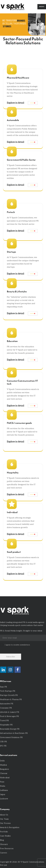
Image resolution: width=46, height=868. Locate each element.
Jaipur (3, 794)
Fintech (11, 212)
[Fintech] (12, 204)
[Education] (12, 333)
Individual (12, 512)
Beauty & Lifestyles (17, 292)
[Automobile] (12, 112)
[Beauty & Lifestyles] (12, 283)
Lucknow (4, 799)
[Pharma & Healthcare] (12, 69)
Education (12, 341)
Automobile (13, 120)
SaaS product (14, 552)
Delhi (2, 761)
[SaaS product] (12, 544)
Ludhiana (4, 790)
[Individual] (12, 504)
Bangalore (4, 769)
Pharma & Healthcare (18, 78)
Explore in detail (16, 103)
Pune (2, 782)
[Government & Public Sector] (12, 152)
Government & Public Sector (21, 160)
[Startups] (12, 244)
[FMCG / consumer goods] (12, 415)
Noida (3, 786)
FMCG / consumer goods (19, 423)
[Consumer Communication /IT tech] (12, 373)
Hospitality (13, 473)
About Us (4, 815)
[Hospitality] (12, 464)
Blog (2, 840)
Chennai (4, 773)
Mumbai (3, 765)
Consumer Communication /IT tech (22, 382)
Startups (11, 252)
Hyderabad (5, 778)
